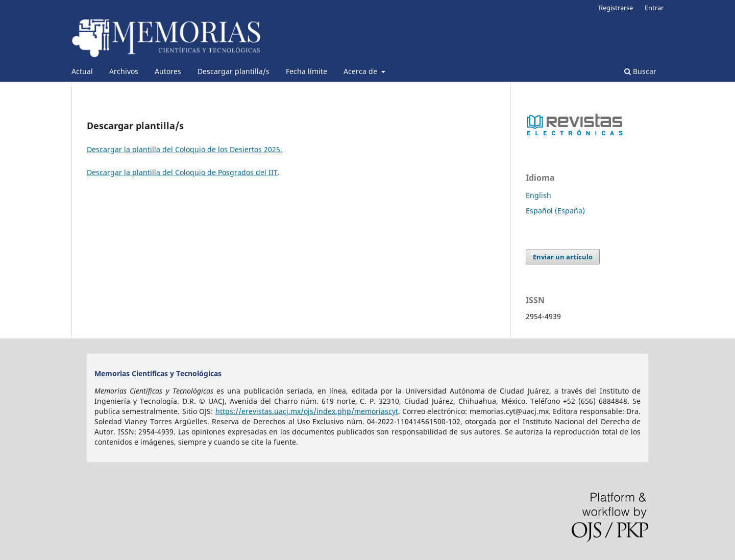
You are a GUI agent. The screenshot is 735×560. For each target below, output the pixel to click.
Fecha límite (307, 71)
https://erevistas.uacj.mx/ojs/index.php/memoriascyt (307, 411)
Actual (82, 71)
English (538, 195)
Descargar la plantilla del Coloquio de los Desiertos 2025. (185, 149)
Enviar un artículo (563, 257)
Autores (168, 71)
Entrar (654, 8)
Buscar (640, 71)
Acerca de (361, 71)
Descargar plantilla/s (234, 71)
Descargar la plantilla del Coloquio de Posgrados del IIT (182, 172)
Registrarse (616, 8)
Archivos (124, 71)
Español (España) (555, 211)
